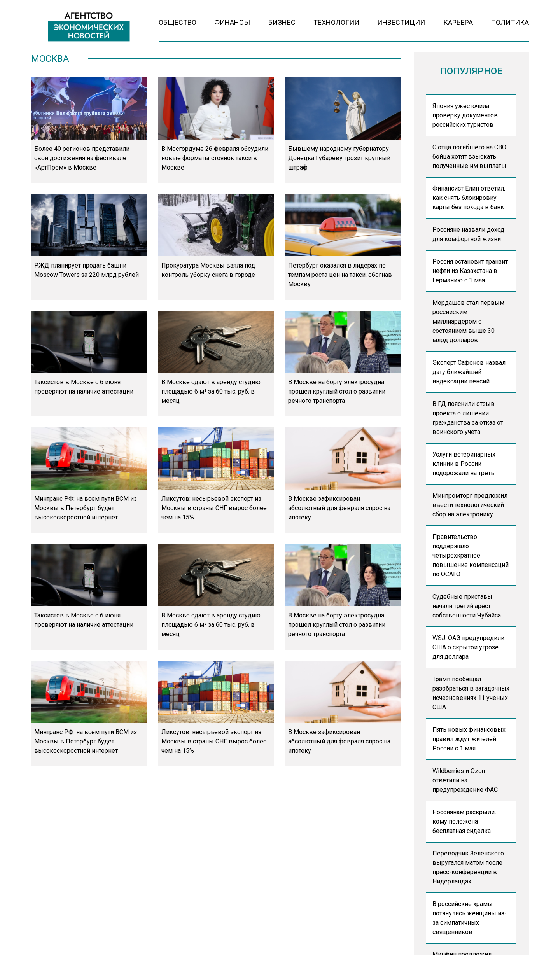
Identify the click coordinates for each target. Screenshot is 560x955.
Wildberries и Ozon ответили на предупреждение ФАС (465, 780)
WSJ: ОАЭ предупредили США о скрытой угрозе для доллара (468, 647)
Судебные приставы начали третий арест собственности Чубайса (467, 606)
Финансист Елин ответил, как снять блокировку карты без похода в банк (469, 198)
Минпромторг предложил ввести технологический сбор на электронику (470, 505)
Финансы (232, 22)
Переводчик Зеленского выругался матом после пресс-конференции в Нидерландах (468, 867)
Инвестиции (401, 22)
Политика (510, 22)
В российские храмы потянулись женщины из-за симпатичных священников (470, 918)
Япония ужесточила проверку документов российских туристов (465, 115)
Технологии (336, 22)
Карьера (458, 22)
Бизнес (282, 22)
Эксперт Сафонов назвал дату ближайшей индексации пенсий (469, 372)
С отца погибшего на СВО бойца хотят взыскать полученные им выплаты (469, 157)
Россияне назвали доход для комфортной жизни (468, 234)
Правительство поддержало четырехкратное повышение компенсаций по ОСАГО (471, 555)
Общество (178, 22)
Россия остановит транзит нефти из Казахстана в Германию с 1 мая (470, 271)
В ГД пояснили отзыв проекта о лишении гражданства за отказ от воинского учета (468, 418)
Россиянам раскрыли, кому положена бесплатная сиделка (464, 821)
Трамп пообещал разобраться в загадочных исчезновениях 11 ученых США (471, 693)
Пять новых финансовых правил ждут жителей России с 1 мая (469, 739)
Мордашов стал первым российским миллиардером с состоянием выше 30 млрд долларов (468, 321)
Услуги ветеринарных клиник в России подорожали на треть (464, 464)
